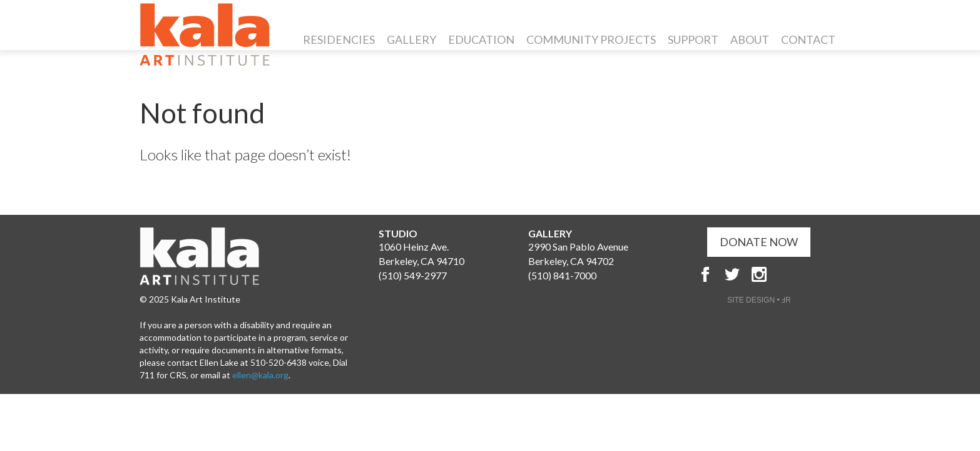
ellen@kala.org (260, 375)
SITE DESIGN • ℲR (759, 300)
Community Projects (591, 39)
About (750, 39)
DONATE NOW (759, 242)
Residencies (339, 39)
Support (693, 39)
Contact (808, 39)
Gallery (411, 39)
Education (481, 39)
